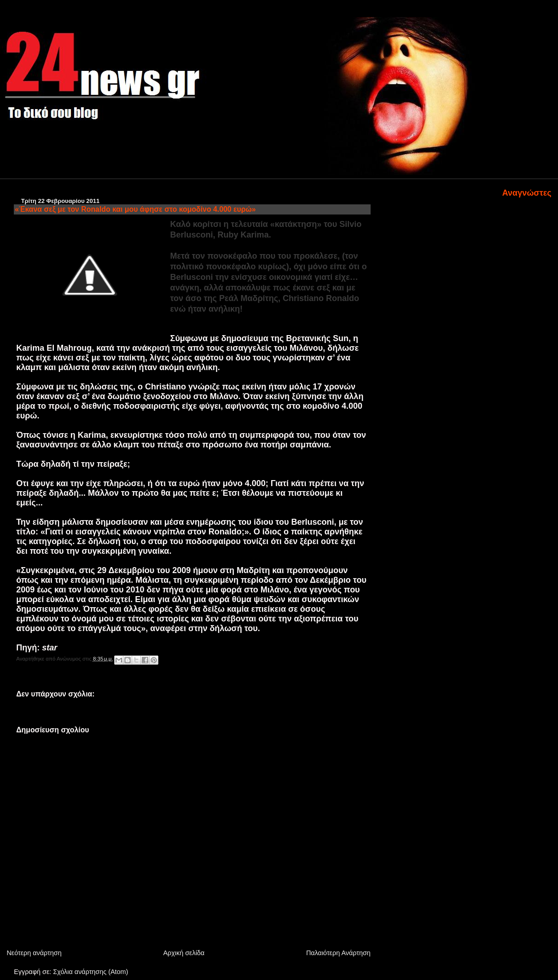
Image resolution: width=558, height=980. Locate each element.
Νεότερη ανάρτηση (34, 953)
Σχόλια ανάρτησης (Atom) (90, 972)
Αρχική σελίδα (184, 953)
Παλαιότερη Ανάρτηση (338, 953)
